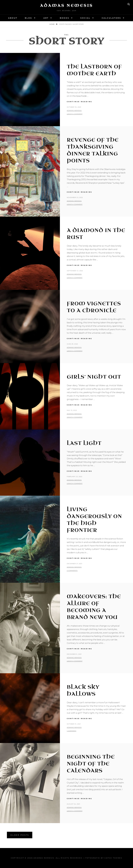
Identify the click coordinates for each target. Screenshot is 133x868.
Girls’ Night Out (94, 377)
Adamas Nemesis (67, 6)
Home (52, 24)
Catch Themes (113, 858)
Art (46, 18)
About (13, 18)
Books (65, 18)
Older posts (20, 835)
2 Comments (72, 571)
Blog (28, 18)
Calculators (111, 18)
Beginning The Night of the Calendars (91, 764)
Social (85, 18)
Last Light (84, 443)
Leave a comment (75, 114)
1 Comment (72, 731)
